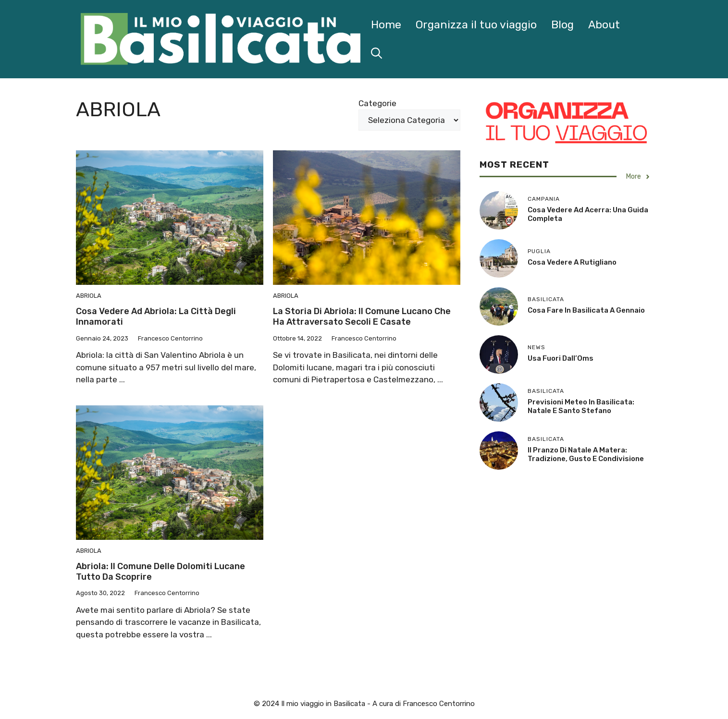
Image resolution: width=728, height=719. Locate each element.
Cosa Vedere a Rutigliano (572, 262)
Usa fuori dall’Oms (561, 358)
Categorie (377, 103)
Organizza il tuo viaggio (476, 24)
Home (386, 24)
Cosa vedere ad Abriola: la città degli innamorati (156, 317)
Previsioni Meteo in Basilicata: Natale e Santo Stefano (581, 406)
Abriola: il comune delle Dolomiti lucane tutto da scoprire (160, 572)
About (604, 24)
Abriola (89, 296)
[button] (376, 53)
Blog (562, 24)
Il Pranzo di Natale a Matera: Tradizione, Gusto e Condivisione (586, 454)
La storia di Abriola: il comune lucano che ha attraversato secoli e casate (362, 317)
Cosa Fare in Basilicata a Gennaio (586, 310)
